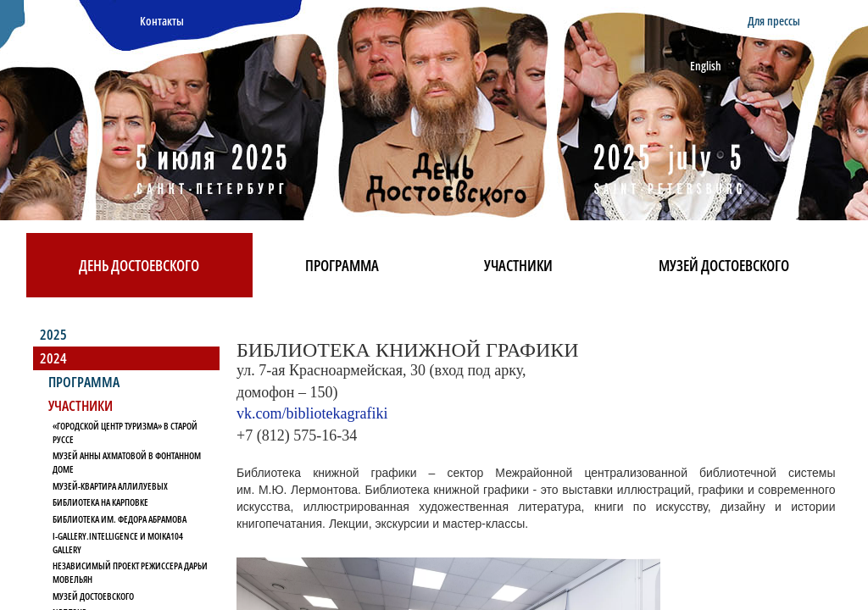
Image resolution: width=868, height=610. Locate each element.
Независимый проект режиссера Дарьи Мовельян (130, 572)
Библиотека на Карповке (100, 502)
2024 (53, 358)
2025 (53, 334)
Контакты (162, 21)
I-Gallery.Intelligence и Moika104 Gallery (118, 543)
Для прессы (774, 21)
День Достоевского (139, 265)
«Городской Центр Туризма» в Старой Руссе (125, 433)
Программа (342, 265)
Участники (518, 265)
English (706, 66)
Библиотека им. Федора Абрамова (120, 519)
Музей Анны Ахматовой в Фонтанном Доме (127, 462)
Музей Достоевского (724, 265)
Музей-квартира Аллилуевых (110, 486)
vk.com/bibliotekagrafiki (312, 413)
